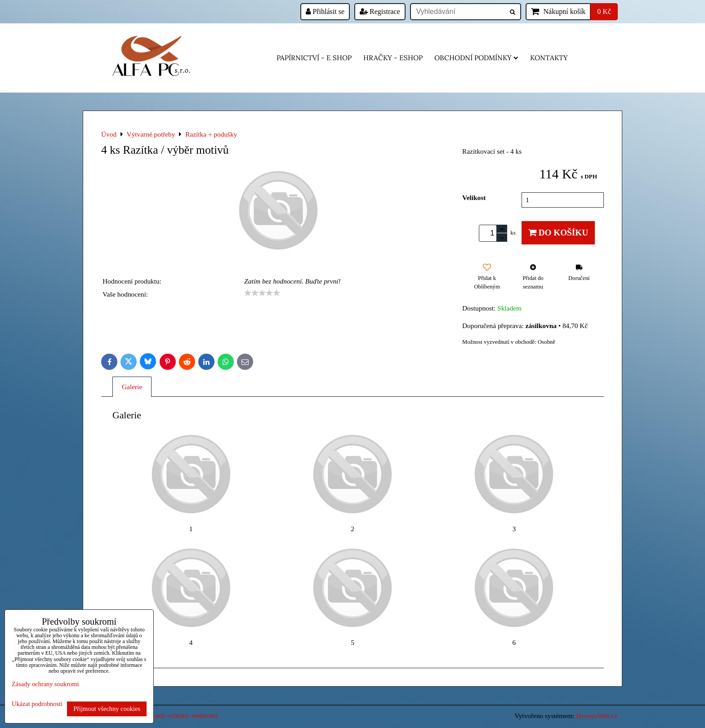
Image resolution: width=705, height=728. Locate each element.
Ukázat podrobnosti (37, 704)
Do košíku (558, 233)
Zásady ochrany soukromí (182, 715)
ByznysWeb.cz (597, 716)
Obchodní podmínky (476, 58)
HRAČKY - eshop (393, 58)
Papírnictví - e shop (314, 58)
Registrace (380, 11)
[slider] (262, 293)
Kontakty (549, 58)
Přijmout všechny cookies (107, 709)
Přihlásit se (325, 11)
